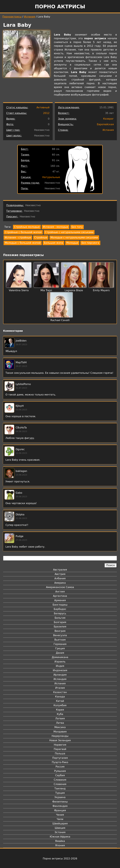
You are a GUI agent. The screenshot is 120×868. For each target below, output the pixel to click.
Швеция (60, 828)
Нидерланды (60, 736)
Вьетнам (60, 640)
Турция (60, 793)
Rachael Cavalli (60, 320)
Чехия (60, 815)
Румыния (60, 771)
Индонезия (60, 670)
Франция (60, 810)
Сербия (60, 775)
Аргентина (60, 596)
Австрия (60, 574)
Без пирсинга (90, 243)
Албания (60, 578)
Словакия (60, 780)
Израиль (60, 662)
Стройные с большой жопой (23, 232)
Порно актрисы (60, 7)
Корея (60, 710)
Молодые (72, 243)
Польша (60, 754)
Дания (60, 653)
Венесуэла (60, 635)
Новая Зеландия (60, 740)
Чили (60, 819)
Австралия (60, 570)
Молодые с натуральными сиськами (74, 238)
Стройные (41, 238)
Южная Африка (60, 837)
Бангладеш (60, 605)
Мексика (60, 727)
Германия (60, 644)
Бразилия (60, 627)
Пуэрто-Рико (60, 762)
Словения (60, 784)
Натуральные (51, 177)
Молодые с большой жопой (23, 243)
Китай (60, 701)
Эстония (60, 832)
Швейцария (60, 824)
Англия (60, 592)
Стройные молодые (27, 227)
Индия (60, 666)
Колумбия (60, 705)
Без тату (77, 227)
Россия (60, 767)
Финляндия (60, 806)
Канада (60, 697)
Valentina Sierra (19, 290)
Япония (60, 845)
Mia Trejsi (46, 290)
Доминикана (60, 657)
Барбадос (60, 609)
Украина (60, 797)
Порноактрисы (12, 17)
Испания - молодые (56, 227)
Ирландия (60, 675)
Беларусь (60, 613)
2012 (46, 113)
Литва (60, 723)
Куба (60, 714)
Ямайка (60, 841)
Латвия (60, 718)
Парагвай (60, 749)
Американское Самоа (60, 587)
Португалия (60, 758)
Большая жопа (53, 243)
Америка (60, 583)
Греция (60, 648)
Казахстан (60, 692)
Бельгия (60, 618)
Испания (30, 17)
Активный (43, 107)
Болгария (60, 622)
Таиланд (60, 789)
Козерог (108, 119)
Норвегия (60, 745)
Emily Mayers (101, 290)
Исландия (60, 679)
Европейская (105, 124)
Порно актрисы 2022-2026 (60, 859)
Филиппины (60, 802)
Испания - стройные (18, 238)
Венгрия (60, 631)
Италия (60, 688)
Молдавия (60, 732)
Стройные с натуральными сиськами (69, 232)
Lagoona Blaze (74, 290)
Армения (60, 600)
